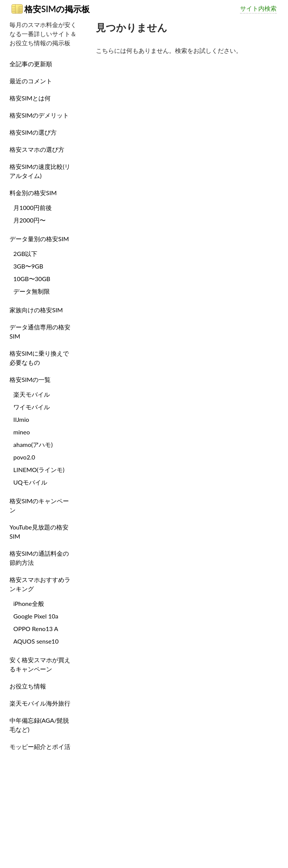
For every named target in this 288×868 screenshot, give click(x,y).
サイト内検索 (258, 8)
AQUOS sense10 (36, 641)
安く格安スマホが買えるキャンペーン (40, 664)
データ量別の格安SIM (39, 239)
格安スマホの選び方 (37, 149)
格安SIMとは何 (30, 98)
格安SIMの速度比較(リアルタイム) (40, 171)
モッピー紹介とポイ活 (40, 746)
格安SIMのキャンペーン (39, 505)
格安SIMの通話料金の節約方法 (39, 558)
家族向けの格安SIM (36, 310)
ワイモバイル (32, 407)
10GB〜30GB (32, 279)
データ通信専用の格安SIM (40, 331)
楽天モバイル (32, 394)
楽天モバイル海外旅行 (40, 703)
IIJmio (21, 419)
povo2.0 (24, 457)
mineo (21, 432)
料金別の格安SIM (33, 193)
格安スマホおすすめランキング (40, 584)
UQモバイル (30, 482)
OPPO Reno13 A (36, 629)
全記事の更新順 (31, 64)
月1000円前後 (33, 207)
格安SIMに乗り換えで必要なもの (39, 358)
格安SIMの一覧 (30, 379)
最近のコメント (31, 81)
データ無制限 (32, 291)
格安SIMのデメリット (39, 115)
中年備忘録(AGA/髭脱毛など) (39, 725)
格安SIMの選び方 (33, 132)
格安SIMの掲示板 (51, 9)
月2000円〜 (29, 220)
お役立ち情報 (28, 686)
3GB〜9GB (28, 266)
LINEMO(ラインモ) (39, 470)
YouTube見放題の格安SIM (39, 532)
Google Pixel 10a (36, 616)
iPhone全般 (29, 603)
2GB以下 (25, 254)
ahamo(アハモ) (33, 444)
